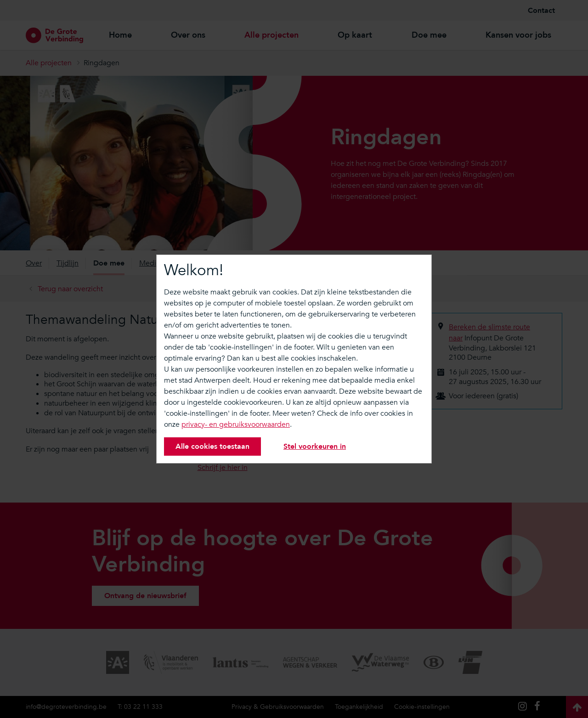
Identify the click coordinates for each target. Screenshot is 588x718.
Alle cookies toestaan (212, 447)
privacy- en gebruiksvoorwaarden (236, 424)
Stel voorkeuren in (315, 447)
